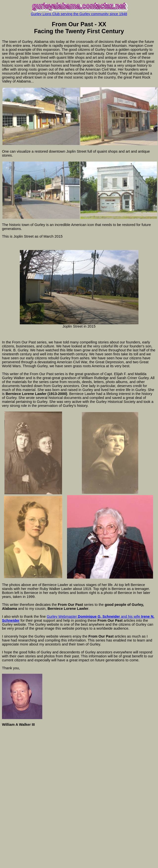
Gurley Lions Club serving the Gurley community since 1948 (79, 14)
